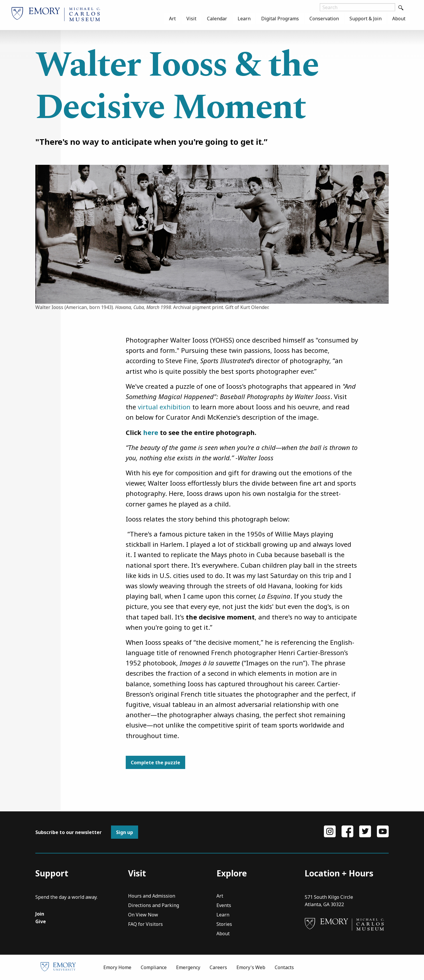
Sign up (125, 832)
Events (224, 906)
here (151, 432)
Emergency (188, 967)
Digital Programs (280, 19)
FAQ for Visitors (145, 925)
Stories (224, 925)
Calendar (217, 19)
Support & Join (366, 19)
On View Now (143, 915)
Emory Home (117, 967)
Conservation (324, 19)
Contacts (284, 967)
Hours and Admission (152, 896)
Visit (191, 19)
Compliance (154, 967)
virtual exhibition (164, 407)
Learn (244, 19)
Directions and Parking (154, 906)
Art (172, 19)
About (399, 19)
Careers (218, 967)
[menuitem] (172, 19)
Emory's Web (251, 967)
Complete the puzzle (155, 763)
